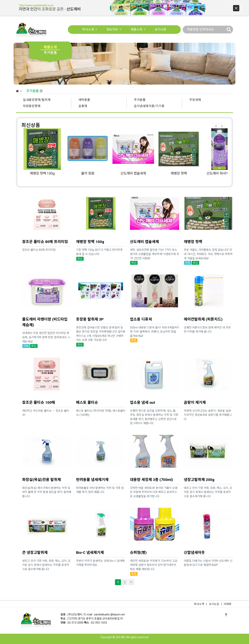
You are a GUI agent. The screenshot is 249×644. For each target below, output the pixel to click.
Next (222, 126)
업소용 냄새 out (142, 387)
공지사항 (160, 30)
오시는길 (214, 604)
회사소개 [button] (89, 30)
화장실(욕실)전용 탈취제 (42, 464)
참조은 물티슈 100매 (39, 387)
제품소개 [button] (137, 30)
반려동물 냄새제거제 (92, 464)
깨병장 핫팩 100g (42, 173)
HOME (228, 604)
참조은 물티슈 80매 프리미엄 (45, 227)
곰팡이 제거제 (195, 387)
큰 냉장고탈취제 (35, 537)
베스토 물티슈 (87, 387)
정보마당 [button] (113, 30)
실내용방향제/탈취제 (37, 100)
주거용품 (140, 100)
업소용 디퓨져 (141, 304)
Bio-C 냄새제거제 (90, 537)
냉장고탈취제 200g (199, 464)
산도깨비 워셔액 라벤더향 (224, 173)
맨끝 (131, 582)
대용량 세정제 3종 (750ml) (151, 464)
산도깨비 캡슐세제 (133, 173)
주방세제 (195, 100)
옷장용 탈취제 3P (90, 304)
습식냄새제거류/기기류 (149, 106)
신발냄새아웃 (194, 537)
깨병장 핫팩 (179, 173)
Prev (216, 126)
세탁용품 (84, 100)
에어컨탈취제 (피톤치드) (203, 304)
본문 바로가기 (0, 0)
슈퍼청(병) (138, 537)
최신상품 (31, 125)
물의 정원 (88, 173)
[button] (236, 8)
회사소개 (199, 604)
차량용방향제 (32, 106)
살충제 (83, 106)
